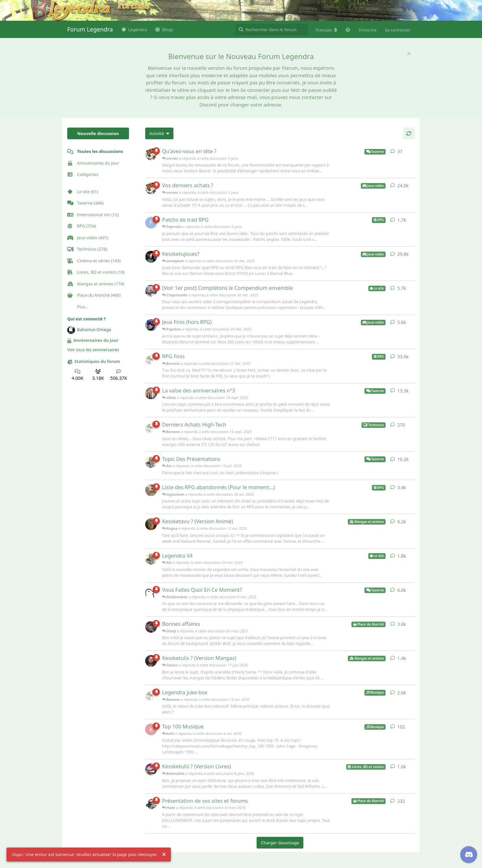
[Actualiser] (409, 133)
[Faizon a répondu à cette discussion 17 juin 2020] (151, 661)
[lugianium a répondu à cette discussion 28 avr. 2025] (151, 490)
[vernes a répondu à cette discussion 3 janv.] (151, 154)
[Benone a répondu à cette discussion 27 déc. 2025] (151, 359)
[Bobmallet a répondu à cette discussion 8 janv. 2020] (151, 769)
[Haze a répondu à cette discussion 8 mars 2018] (151, 804)
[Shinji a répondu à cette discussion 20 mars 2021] (151, 627)
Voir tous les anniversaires (93, 350)
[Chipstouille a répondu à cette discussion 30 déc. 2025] (151, 291)
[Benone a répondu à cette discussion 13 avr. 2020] (151, 695)
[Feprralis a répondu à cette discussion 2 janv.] (151, 223)
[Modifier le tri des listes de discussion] (159, 133)
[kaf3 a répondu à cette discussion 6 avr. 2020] (151, 729)
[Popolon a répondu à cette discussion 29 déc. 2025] (151, 325)
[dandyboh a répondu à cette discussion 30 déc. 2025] (151, 257)
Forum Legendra (90, 29)
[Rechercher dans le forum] (272, 30)
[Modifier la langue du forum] (326, 30)
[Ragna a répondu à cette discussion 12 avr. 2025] (151, 524)
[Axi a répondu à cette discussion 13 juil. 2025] (151, 462)
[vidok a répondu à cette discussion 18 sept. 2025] (151, 393)
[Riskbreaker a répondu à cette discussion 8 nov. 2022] (151, 593)
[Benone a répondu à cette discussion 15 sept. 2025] (151, 428)
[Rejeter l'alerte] (164, 855)
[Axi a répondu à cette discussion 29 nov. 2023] (151, 559)
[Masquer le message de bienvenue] (409, 54)
